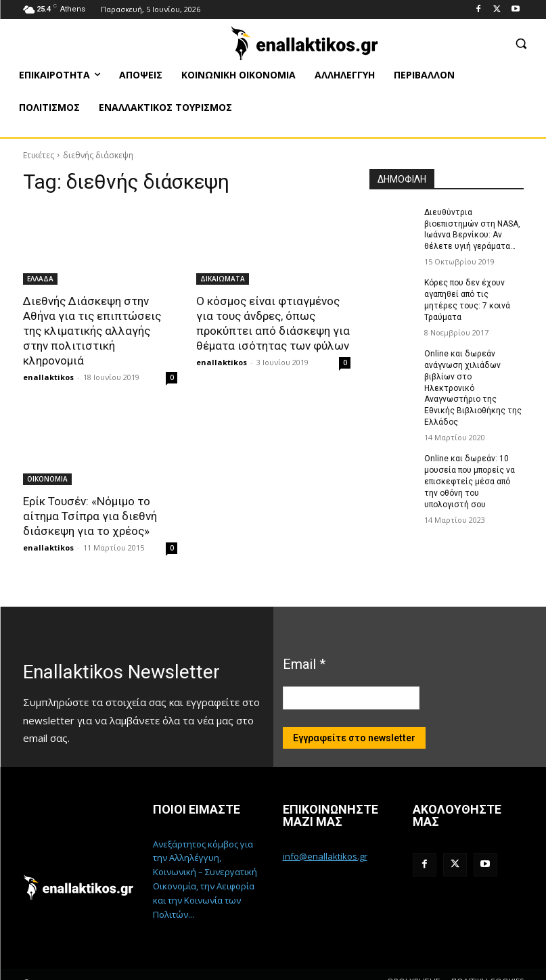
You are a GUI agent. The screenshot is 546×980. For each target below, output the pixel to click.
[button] (521, 43)
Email (304, 649)
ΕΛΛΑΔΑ (40, 279)
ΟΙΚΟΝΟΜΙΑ (47, 464)
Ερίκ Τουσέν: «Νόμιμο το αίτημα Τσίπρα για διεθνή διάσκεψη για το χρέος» (90, 501)
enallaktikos (48, 362)
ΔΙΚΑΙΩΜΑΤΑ (223, 279)
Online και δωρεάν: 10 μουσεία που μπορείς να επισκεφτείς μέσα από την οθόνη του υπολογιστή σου (470, 481)
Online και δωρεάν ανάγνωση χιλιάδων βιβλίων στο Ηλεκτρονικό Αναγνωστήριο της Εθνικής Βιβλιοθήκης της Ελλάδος (473, 387)
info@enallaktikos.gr (325, 841)
